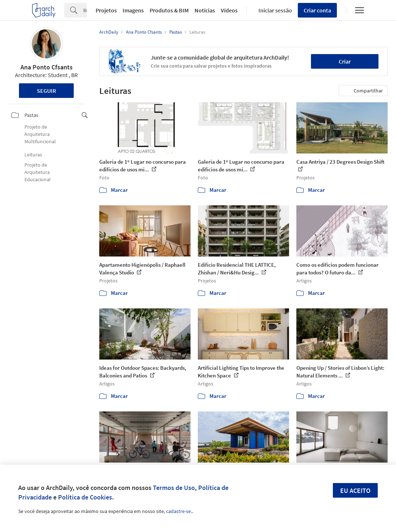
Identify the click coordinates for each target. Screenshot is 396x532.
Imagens (133, 10)
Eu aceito (355, 491)
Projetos (106, 10)
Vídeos (229, 10)
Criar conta (317, 10)
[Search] (85, 10)
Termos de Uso (174, 488)
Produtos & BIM (169, 10)
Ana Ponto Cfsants (47, 67)
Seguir (47, 91)
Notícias (205, 10)
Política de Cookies (85, 497)
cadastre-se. (179, 511)
